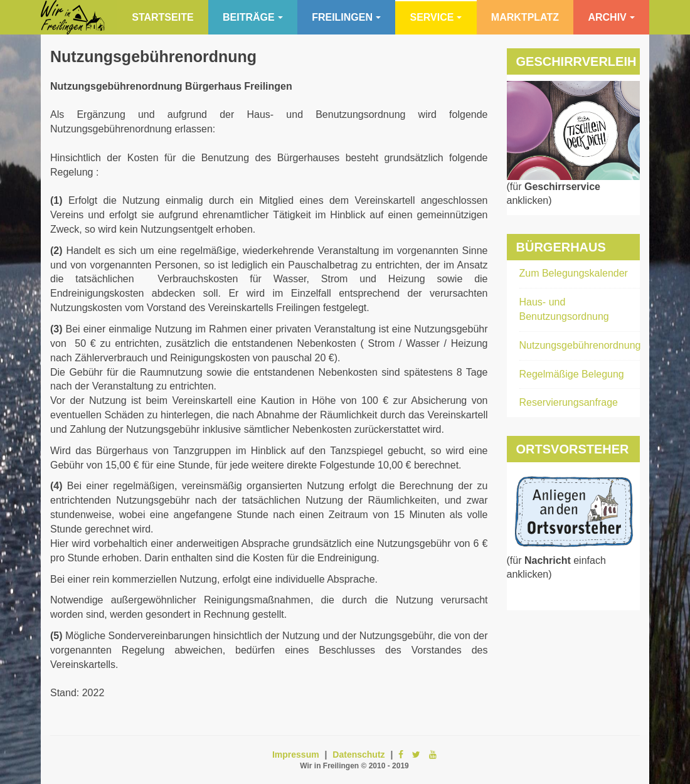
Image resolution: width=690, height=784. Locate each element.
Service (436, 17)
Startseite (162, 17)
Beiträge (253, 17)
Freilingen (346, 17)
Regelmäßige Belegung (572, 374)
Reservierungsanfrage (569, 402)
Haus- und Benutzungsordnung (564, 309)
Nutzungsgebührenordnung (153, 56)
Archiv (611, 17)
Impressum (296, 755)
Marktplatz (525, 17)
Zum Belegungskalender (574, 273)
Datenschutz (358, 755)
